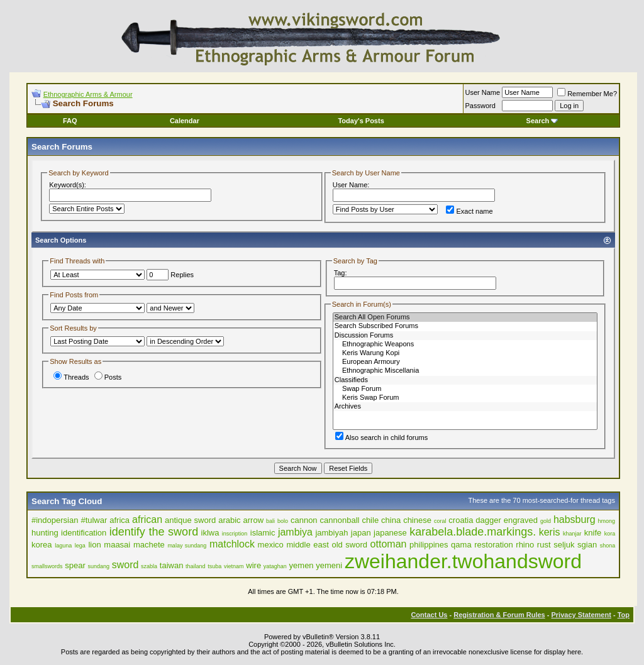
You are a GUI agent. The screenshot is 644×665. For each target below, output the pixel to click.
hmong (607, 521)
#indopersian (55, 520)
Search (542, 121)
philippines (429, 545)
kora (610, 534)
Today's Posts (361, 121)
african (147, 519)
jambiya (295, 532)
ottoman (389, 544)
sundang (98, 566)
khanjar (572, 534)
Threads (71, 377)
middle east (307, 545)
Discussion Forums (465, 336)
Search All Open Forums (465, 317)
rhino (525, 545)
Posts (108, 377)
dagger (488, 520)
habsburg (575, 519)
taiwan (172, 565)
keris (550, 532)
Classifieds (465, 380)
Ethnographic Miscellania (465, 371)
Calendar (185, 121)
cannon (304, 520)
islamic (263, 533)
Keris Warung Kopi (465, 353)
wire (253, 565)
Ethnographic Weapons (465, 344)
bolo (283, 521)
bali (270, 521)
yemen (302, 565)
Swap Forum (465, 389)
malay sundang (187, 546)
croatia (461, 520)
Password (480, 106)
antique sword (190, 520)
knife (593, 533)
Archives (465, 407)
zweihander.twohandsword (463, 561)
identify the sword (154, 532)
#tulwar (94, 520)
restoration (493, 545)
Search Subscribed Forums (465, 326)
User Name (483, 92)
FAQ (70, 121)
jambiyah (331, 533)
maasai (117, 545)
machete (149, 545)
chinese (417, 520)
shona (608, 546)
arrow (254, 520)
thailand (196, 566)
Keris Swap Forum (465, 398)
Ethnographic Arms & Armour (88, 94)
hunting (45, 533)
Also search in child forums (381, 437)
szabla (149, 566)
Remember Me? (587, 94)
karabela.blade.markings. (473, 532)
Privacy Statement (581, 615)
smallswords (47, 566)
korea (42, 545)
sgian (587, 545)
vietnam (234, 566)
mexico (271, 545)
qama (461, 545)
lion (94, 545)
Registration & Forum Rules (499, 615)
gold (546, 521)
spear (75, 565)
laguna (63, 546)
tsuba (214, 566)
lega (80, 546)
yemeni (329, 565)
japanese (390, 533)
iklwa (210, 533)
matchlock (232, 544)
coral (440, 521)
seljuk (564, 545)
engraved (521, 520)
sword (125, 565)
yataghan (275, 566)
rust (544, 545)
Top (624, 615)
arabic (229, 520)
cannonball (340, 520)
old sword (349, 545)
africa (119, 520)
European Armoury (465, 362)
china (391, 520)
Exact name (469, 211)
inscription (235, 534)
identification (84, 533)
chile (370, 520)
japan (361, 533)
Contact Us (429, 615)
